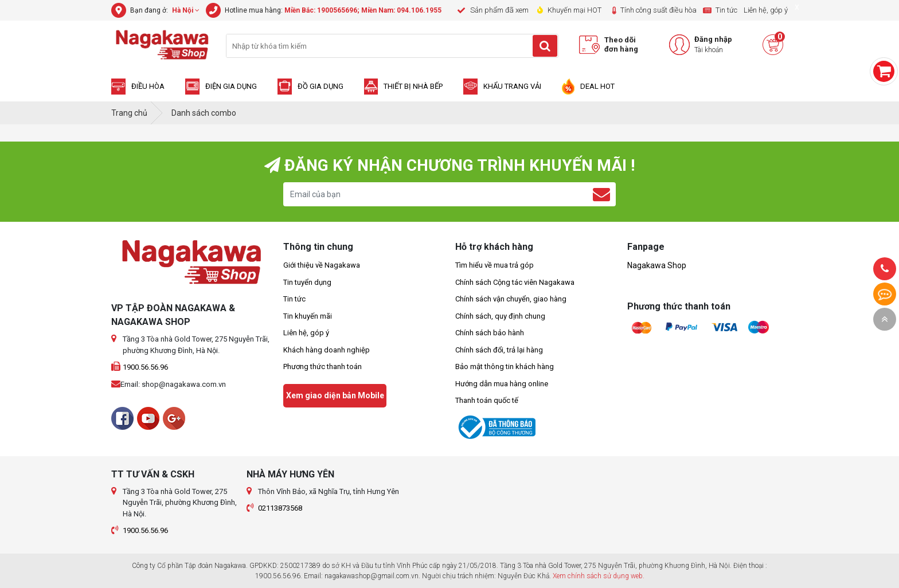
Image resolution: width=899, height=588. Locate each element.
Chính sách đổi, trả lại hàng (499, 350)
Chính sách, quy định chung (500, 316)
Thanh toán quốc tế (487, 400)
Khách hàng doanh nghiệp (327, 350)
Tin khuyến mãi (308, 316)
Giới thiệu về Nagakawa (322, 265)
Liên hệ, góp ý (306, 333)
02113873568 (280, 508)
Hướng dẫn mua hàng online (502, 384)
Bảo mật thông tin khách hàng (505, 366)
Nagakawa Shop (657, 265)
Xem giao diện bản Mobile (335, 395)
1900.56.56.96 (145, 367)
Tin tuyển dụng (307, 282)
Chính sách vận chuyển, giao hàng (511, 299)
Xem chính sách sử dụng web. (599, 576)
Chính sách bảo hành (490, 333)
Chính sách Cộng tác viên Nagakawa (515, 282)
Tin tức (294, 299)
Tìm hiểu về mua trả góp (495, 265)
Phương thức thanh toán (323, 366)
